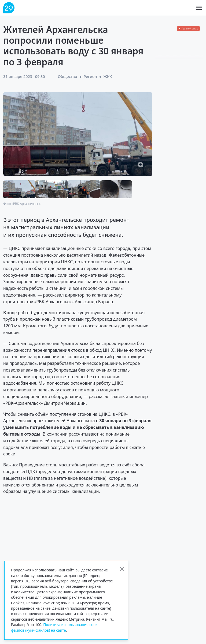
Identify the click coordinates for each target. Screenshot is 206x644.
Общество (68, 76)
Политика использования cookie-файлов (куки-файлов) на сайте (56, 627)
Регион (90, 76)
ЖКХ (108, 76)
